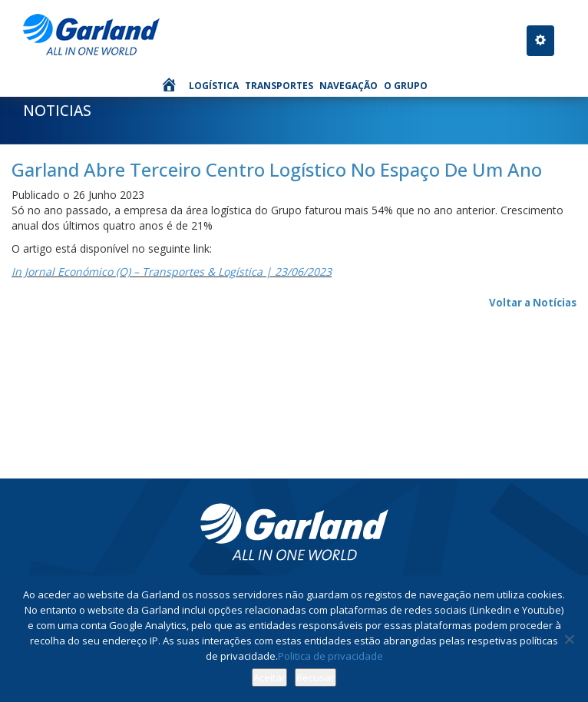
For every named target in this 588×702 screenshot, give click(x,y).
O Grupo (406, 86)
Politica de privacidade (330, 656)
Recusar (315, 677)
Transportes (279, 86)
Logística (214, 86)
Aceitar (269, 677)
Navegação (349, 86)
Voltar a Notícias (533, 303)
